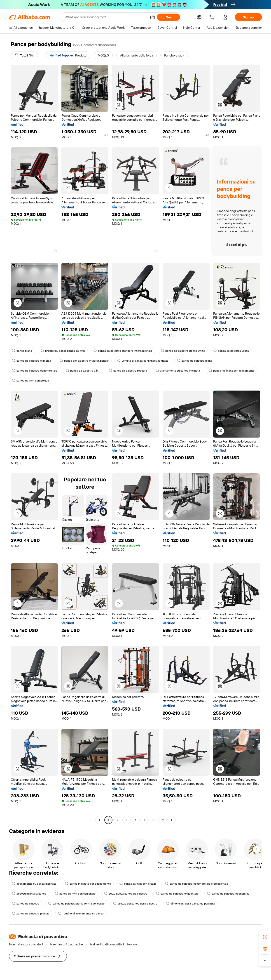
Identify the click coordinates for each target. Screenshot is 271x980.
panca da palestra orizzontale (177, 894)
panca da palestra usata (231, 351)
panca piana (22, 351)
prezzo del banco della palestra (135, 904)
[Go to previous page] (99, 820)
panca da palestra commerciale (35, 371)
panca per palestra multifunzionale (84, 361)
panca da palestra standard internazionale (123, 351)
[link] (265, 937)
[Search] (168, 17)
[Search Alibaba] (105, 17)
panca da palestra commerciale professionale (197, 884)
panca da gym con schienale (75, 894)
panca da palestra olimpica (32, 361)
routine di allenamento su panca (81, 914)
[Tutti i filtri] (24, 55)
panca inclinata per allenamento (232, 371)
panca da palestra (26, 904)
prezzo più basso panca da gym (63, 351)
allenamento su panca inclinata (178, 371)
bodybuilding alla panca (29, 894)
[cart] (213, 18)
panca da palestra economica (228, 894)
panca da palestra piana (195, 361)
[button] (152, 17)
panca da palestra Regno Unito (183, 351)
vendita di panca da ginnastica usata (143, 361)
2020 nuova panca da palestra (126, 894)
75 (163, 820)
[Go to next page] (172, 820)
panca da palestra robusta (128, 371)
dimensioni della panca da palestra (190, 904)
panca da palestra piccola (31, 914)
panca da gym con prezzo (30, 381)
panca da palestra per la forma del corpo (76, 904)
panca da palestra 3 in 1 (83, 371)
